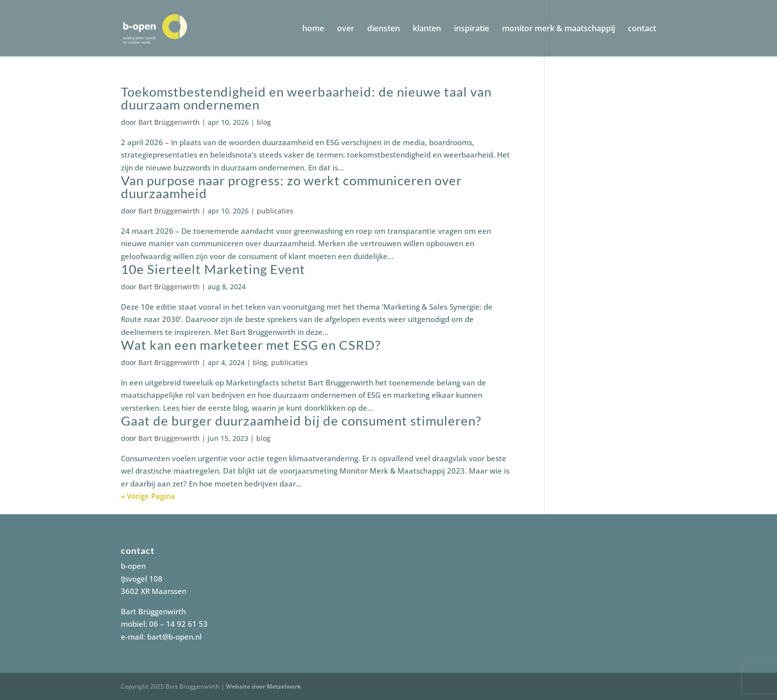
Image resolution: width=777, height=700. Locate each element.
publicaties (275, 211)
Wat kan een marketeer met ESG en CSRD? (251, 345)
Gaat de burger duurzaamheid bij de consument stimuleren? (301, 421)
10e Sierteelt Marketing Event (213, 269)
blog (264, 122)
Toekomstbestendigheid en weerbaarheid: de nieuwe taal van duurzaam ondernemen (306, 98)
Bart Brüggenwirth (169, 122)
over (346, 29)
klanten (427, 29)
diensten (384, 29)
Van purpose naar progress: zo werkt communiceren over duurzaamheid (291, 187)
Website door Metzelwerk (263, 686)
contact (642, 29)
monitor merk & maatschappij (558, 29)
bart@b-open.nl (174, 637)
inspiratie (472, 29)
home (313, 29)
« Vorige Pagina (148, 496)
